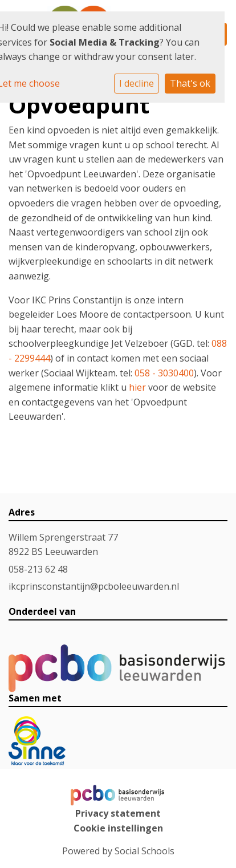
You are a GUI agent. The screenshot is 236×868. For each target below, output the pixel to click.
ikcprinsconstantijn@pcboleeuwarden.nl (94, 586)
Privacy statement (118, 813)
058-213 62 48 (38, 569)
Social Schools (145, 851)
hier (137, 387)
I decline (137, 83)
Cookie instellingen (118, 828)
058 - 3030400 (164, 373)
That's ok (190, 83)
